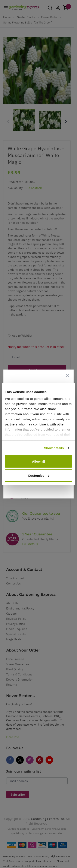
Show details (54, 448)
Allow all (39, 461)
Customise (39, 475)
